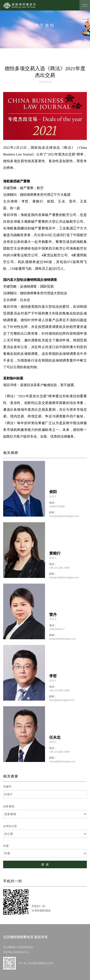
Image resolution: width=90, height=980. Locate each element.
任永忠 (55, 737)
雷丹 (53, 615)
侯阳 (53, 492)
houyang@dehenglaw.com (64, 516)
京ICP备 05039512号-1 (16, 952)
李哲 (53, 676)
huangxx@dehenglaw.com (64, 577)
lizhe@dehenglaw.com (62, 700)
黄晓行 (55, 553)
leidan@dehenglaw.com (63, 639)
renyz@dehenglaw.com (62, 762)
